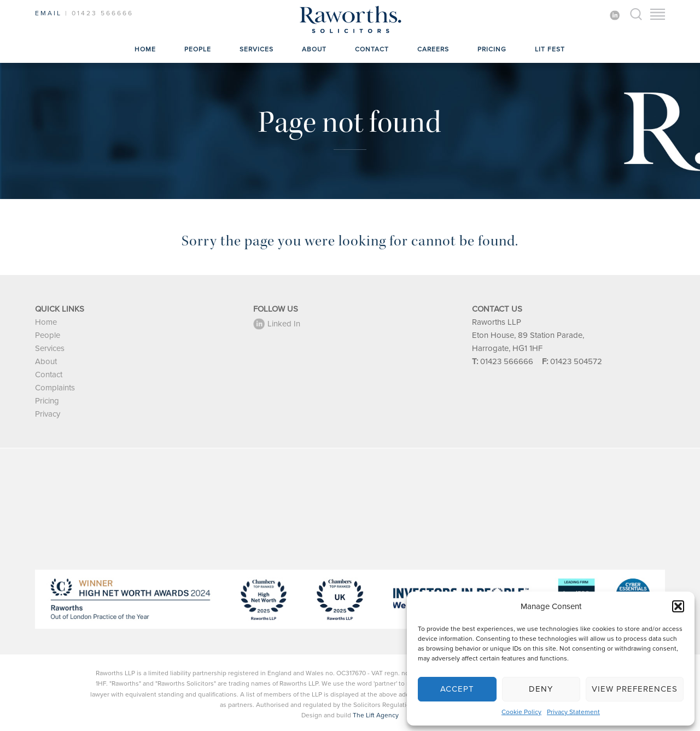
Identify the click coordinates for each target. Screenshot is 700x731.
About (314, 49)
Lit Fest (550, 49)
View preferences (635, 689)
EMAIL (48, 13)
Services (256, 49)
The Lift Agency (376, 715)
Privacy (48, 414)
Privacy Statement (573, 712)
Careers (433, 49)
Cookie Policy (521, 712)
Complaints (55, 388)
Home (145, 49)
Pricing (492, 49)
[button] (678, 606)
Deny (541, 689)
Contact (372, 49)
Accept (457, 689)
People (198, 49)
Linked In (277, 324)
